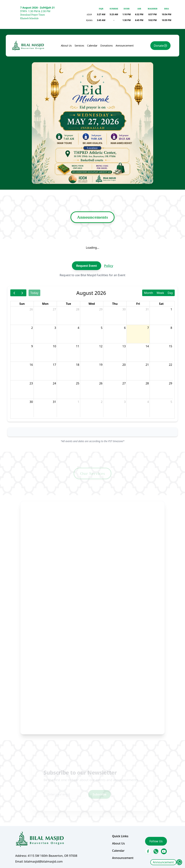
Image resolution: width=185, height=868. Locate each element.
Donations (106, 68)
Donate (155, 68)
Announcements (92, 230)
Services (80, 68)
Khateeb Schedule (29, 18)
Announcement (163, 862)
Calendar (92, 68)
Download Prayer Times (33, 15)
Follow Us (152, 819)
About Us (68, 68)
